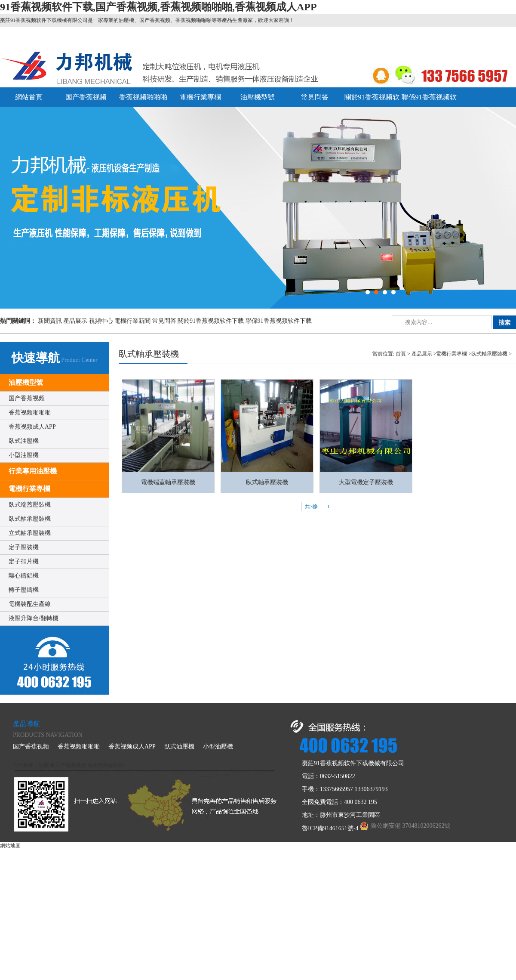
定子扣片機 (24, 561)
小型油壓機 (24, 455)
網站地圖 (10, 846)
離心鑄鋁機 (24, 576)
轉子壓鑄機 (24, 590)
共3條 (311, 507)
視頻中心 (101, 321)
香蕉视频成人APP (32, 427)
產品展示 (75, 321)
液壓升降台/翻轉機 (34, 618)
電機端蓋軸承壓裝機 (168, 482)
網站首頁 (29, 97)
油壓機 (46, 765)
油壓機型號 (258, 97)
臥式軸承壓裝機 (30, 519)
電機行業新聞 (132, 321)
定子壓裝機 (24, 547)
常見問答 (315, 97)
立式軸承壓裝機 (30, 533)
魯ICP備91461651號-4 (330, 828)
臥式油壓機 (24, 441)
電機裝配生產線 (30, 604)
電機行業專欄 (200, 97)
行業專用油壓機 (33, 471)
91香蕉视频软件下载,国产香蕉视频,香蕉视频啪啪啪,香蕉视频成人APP (158, 7)
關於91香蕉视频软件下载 (211, 321)
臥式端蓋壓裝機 (30, 505)
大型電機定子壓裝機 (366, 482)
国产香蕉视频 (86, 97)
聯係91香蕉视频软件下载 (279, 321)
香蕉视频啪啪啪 (143, 97)
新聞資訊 (50, 321)
